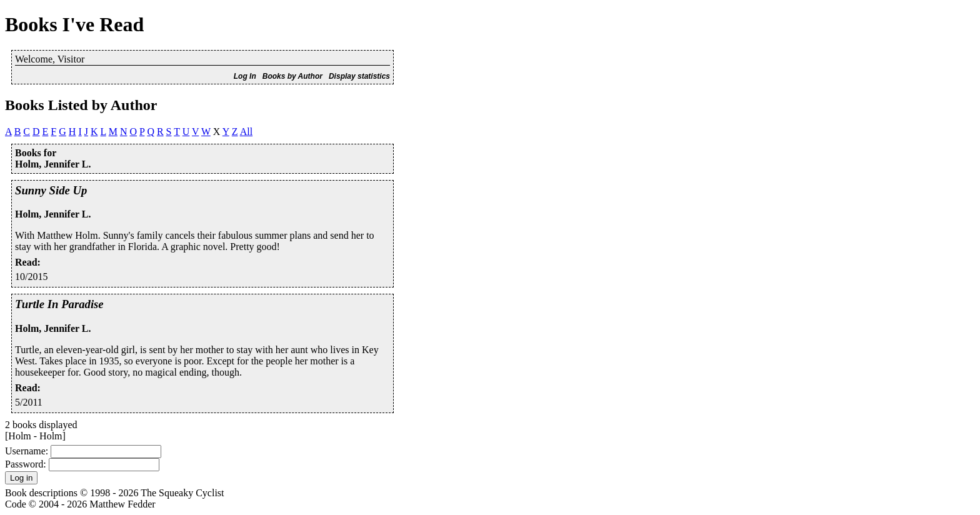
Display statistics (359, 76)
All (246, 132)
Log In (245, 76)
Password (24, 464)
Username (25, 451)
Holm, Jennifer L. (53, 214)
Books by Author (292, 76)
